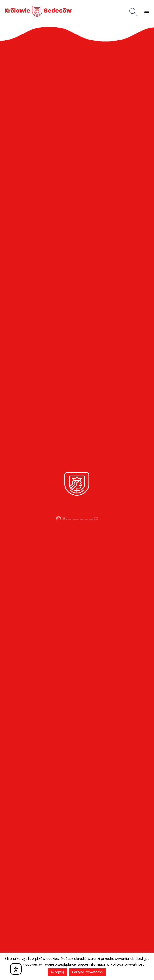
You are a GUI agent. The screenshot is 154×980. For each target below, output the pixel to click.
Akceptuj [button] (57, 972)
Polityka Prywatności (88, 972)
